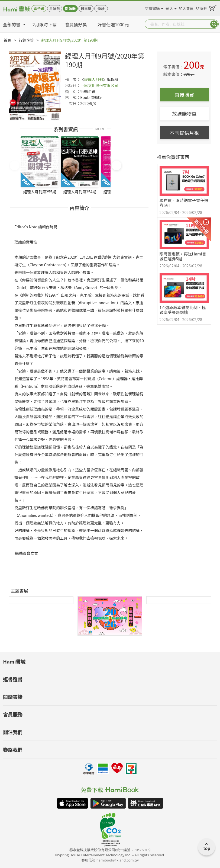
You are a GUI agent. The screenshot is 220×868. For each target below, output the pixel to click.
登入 (169, 8)
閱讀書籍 (152, 8)
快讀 (101, 9)
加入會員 (186, 8)
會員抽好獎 (76, 24)
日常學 (86, 9)
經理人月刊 (93, 79)
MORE (100, 128)
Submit (214, 24)
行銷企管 (26, 40)
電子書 (39, 9)
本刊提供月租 (185, 133)
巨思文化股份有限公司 (99, 85)
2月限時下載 (45, 24)
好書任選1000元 (113, 24)
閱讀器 (70, 9)
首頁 (7, 40)
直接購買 (185, 95)
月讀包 (55, 9)
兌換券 (201, 8)
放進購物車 (185, 114)
